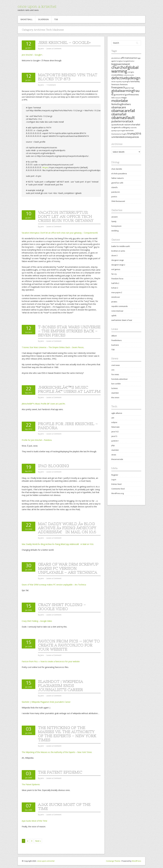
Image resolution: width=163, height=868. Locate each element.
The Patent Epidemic (60, 772)
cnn (113, 370)
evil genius (116, 269)
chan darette (117, 169)
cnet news (116, 365)
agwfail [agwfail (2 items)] (114, 61)
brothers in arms (118, 251)
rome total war (117, 311)
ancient (114, 217)
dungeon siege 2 (118, 265)
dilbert (114, 336)
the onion (115, 397)
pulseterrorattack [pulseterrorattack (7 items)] (122, 121)
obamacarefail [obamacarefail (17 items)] (123, 111)
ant (113, 418)
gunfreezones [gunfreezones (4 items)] (132, 94)
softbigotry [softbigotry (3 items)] (126, 127)
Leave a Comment (54, 48)
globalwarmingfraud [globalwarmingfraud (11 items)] (125, 92)
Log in (114, 479)
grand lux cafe (117, 183)
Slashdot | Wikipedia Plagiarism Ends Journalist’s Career (61, 686)
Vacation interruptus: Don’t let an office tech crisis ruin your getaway (66, 216)
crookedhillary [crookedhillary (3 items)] (117, 75)
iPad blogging (53, 466)
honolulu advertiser (120, 379)
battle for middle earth (121, 246)
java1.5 (114, 436)
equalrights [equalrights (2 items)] (126, 82)
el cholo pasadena (119, 173)
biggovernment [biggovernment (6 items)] (121, 64)
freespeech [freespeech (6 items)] (118, 87)
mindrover (116, 297)
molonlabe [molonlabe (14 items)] (120, 101)
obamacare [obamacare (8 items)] (119, 107)
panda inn (116, 192)
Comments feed (118, 489)
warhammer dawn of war (122, 320)
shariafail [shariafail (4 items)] (136, 124)
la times (115, 388)
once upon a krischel (37, 6)
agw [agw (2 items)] (139, 58)
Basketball (26, 19)
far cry (114, 274)
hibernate (115, 427)
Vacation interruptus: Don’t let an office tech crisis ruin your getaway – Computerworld (60, 233)
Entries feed (116, 484)
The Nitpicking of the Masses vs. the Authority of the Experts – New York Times (67, 734)
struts (114, 455)
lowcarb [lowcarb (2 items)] (118, 98)
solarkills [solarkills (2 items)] (134, 128)
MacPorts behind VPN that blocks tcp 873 (68, 77)
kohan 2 (115, 288)
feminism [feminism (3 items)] (124, 84)
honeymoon (116, 226)
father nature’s (118, 178)
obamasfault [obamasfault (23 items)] (123, 118)
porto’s (114, 197)
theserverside (117, 459)
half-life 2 (115, 283)
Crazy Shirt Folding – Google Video (62, 607)
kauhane (115, 345)
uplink (114, 315)
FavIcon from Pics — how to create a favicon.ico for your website (69, 645)
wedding (115, 231)
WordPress (137, 861)
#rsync (45, 167)
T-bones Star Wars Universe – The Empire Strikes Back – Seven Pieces (69, 331)
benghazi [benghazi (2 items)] (120, 61)
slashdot (115, 393)
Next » (38, 841)
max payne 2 (117, 292)
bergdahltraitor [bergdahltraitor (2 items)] (129, 61)
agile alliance (117, 413)
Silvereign (43, 19)
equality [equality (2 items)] (119, 82)
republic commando (120, 306)
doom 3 (114, 255)
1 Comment (51, 85)
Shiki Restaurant (118, 201)
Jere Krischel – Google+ (64, 42)
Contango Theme (113, 861)
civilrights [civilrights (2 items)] (131, 72)
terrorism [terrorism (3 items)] (130, 130)
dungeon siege (118, 260)
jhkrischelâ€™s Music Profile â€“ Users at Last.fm (69, 389)
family (114, 221)
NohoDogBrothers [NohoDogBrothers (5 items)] (121, 104)
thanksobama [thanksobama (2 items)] (116, 134)
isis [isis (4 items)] (113, 97)
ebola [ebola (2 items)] (113, 82)
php (113, 445)
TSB (56, 19)
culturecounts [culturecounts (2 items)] (129, 75)
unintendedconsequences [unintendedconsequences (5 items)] (125, 137)
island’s (115, 187)
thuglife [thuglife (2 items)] (124, 134)
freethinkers (117, 340)
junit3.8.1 (115, 441)
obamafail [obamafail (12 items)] (119, 114)
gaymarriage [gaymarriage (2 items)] (130, 88)
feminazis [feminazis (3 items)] (115, 84)
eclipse (114, 422)
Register (115, 475)
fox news (115, 374)
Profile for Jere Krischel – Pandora (68, 426)
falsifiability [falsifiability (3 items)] (135, 81)
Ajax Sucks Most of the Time (64, 807)
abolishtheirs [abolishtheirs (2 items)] (116, 58)
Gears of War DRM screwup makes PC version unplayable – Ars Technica (68, 568)
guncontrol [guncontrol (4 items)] (119, 94)
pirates (114, 302)
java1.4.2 (115, 432)
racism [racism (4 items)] (127, 124)
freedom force (117, 279)
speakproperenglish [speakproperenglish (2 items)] (118, 131)
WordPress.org (118, 493)
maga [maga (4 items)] (124, 97)
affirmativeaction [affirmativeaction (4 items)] (129, 58)
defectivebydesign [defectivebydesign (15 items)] (126, 78)
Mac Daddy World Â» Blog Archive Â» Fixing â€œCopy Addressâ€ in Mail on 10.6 (67, 528)
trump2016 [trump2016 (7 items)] (134, 134)
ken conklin (116, 384)
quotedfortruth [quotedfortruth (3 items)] (118, 125)
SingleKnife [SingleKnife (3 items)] (116, 127)
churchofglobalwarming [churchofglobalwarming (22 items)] (125, 69)
